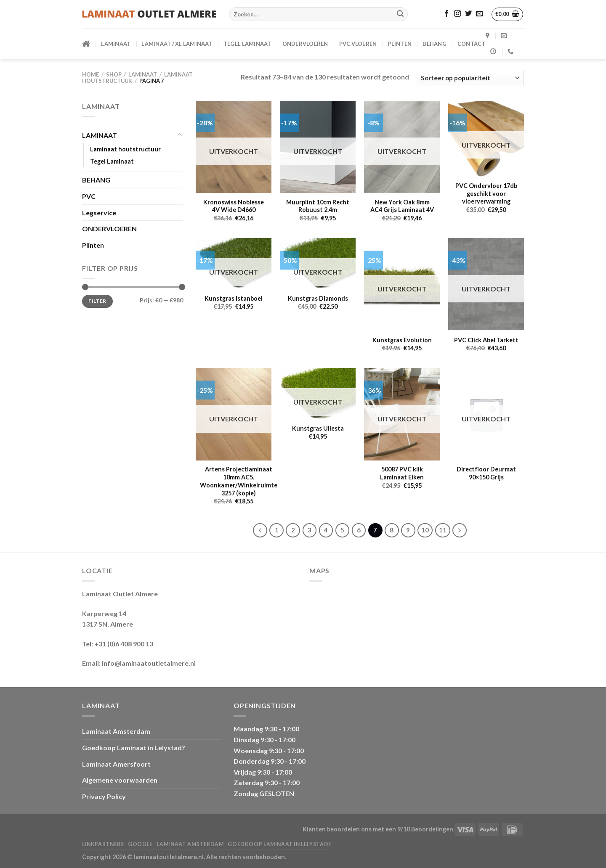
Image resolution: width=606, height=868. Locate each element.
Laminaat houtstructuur (125, 149)
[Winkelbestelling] (470, 78)
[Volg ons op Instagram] (457, 14)
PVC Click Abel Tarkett (486, 340)
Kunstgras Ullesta (318, 428)
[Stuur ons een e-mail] (479, 14)
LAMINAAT (116, 44)
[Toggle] (180, 135)
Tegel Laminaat (247, 44)
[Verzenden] (400, 14)
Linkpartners (103, 844)
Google (140, 844)
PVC (89, 196)
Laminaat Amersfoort (116, 764)
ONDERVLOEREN (305, 44)
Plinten (93, 245)
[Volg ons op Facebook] (447, 14)
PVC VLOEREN (358, 44)
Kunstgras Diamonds (318, 298)
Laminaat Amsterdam (116, 731)
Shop (114, 74)
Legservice (99, 213)
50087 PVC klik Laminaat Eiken (402, 473)
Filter (97, 301)
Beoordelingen (432, 829)
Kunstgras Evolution (402, 340)
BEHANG (435, 44)
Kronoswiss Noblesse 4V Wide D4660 (234, 206)
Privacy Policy (104, 796)
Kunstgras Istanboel (234, 298)
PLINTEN (400, 44)
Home (90, 74)
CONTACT (472, 44)
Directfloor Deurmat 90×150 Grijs (486, 473)
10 (425, 530)
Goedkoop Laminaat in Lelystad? (134, 748)
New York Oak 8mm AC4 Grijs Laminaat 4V (402, 206)
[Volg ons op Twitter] (468, 14)
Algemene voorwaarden (120, 780)
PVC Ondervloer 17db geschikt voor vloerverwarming (486, 193)
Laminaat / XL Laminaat (177, 44)
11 (443, 530)
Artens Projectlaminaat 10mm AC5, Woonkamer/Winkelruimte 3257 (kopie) (239, 481)
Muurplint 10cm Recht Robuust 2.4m (318, 206)
